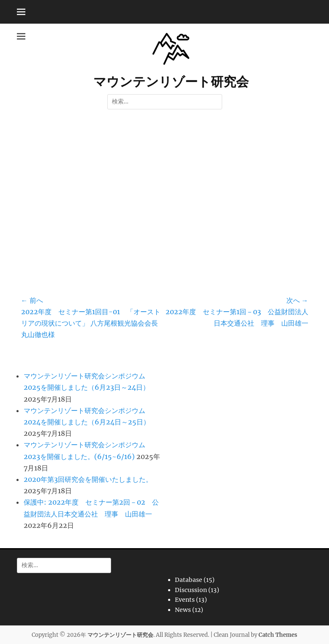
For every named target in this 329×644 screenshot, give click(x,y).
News (183, 610)
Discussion (191, 590)
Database (189, 580)
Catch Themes (278, 635)
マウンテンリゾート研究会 (171, 82)
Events (185, 600)
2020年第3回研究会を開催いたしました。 (88, 479)
